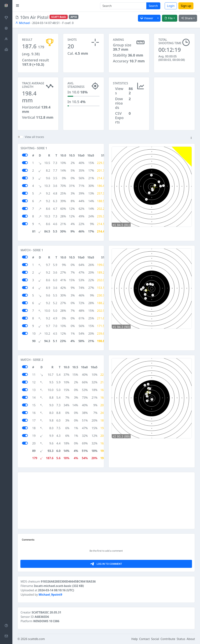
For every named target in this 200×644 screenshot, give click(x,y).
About (191, 639)
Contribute (168, 639)
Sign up (186, 6)
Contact (144, 639)
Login (171, 6)
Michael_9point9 (50, 595)
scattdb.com (36, 639)
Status (181, 639)
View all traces (34, 137)
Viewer (147, 18)
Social (155, 639)
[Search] (123, 6)
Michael (23, 23)
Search (153, 6)
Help (135, 639)
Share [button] (187, 18)
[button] (191, 138)
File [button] (169, 18)
